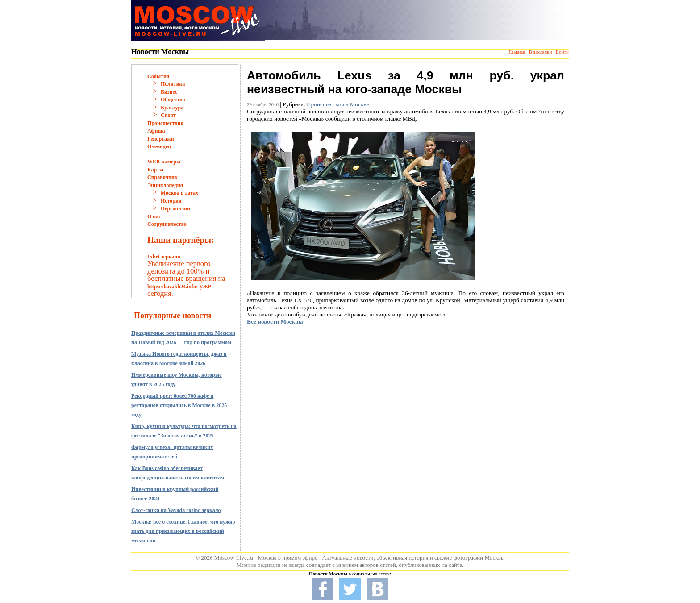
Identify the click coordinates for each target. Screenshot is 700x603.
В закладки (540, 52)
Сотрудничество (167, 224)
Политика (173, 84)
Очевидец (159, 146)
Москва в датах (179, 193)
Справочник (162, 177)
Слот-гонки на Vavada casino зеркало (176, 510)
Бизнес (169, 92)
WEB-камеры (164, 162)
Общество (173, 100)
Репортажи (161, 139)
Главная (517, 52)
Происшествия (165, 123)
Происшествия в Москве (338, 104)
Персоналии (175, 208)
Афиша (156, 131)
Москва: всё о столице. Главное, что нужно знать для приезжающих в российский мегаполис (183, 531)
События (158, 76)
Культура (172, 108)
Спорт (168, 115)
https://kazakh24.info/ (172, 287)
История (171, 201)
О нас (154, 216)
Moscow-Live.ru (234, 558)
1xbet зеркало (164, 257)
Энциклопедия (165, 185)
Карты (155, 170)
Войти (562, 52)
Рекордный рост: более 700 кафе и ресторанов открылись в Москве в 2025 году (179, 405)
